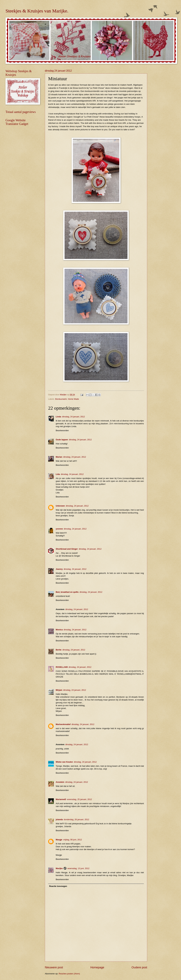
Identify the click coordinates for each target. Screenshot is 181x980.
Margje (59, 840)
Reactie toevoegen (58, 886)
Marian (59, 457)
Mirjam (59, 690)
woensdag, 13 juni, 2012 (78, 868)
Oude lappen (62, 440)
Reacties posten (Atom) (69, 974)
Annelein (60, 782)
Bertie (59, 650)
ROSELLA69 (62, 667)
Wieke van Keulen (64, 762)
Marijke (59, 868)
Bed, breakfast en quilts (67, 592)
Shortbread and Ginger (67, 549)
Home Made (73, 399)
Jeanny (59, 569)
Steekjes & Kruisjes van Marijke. (37, 11)
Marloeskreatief (63, 724)
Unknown (60, 506)
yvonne (59, 529)
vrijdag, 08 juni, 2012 (73, 840)
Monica (59, 630)
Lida (58, 474)
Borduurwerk (61, 399)
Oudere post (139, 967)
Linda (58, 417)
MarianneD (61, 799)
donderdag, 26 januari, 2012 (76, 819)
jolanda (59, 819)
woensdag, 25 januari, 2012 (79, 799)
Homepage (97, 967)
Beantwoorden (62, 430)
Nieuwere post (54, 967)
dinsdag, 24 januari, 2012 (73, 417)
